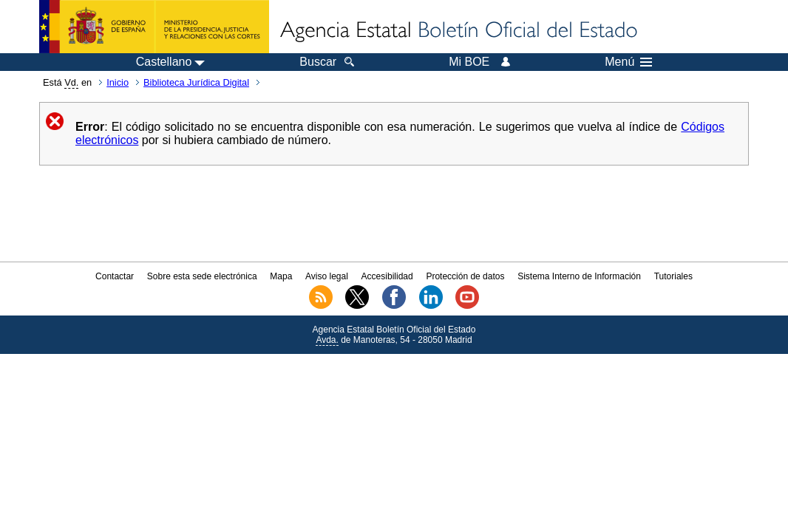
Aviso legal (327, 276)
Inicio (118, 82)
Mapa (281, 276)
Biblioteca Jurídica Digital (196, 82)
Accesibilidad (387, 276)
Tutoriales (673, 276)
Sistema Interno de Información (579, 276)
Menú (628, 62)
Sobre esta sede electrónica (202, 276)
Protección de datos (465, 276)
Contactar (115, 276)
